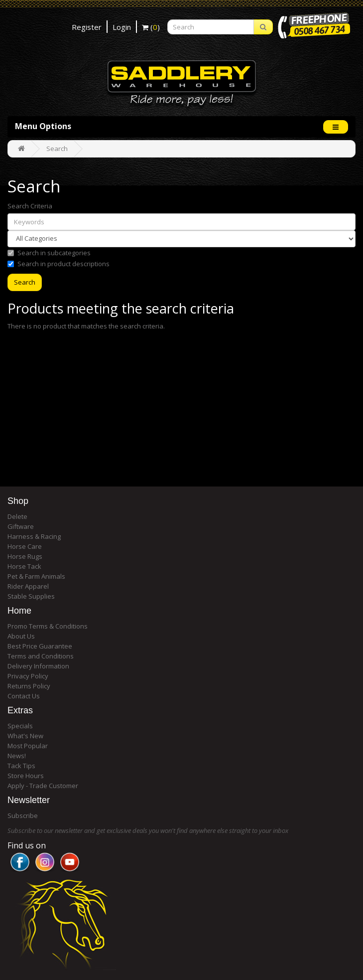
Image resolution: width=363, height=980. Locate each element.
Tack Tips (21, 766)
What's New (25, 736)
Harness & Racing (34, 536)
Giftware (21, 526)
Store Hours (26, 776)
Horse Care (25, 546)
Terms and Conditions (41, 656)
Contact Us (24, 696)
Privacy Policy (28, 676)
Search (57, 149)
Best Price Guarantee (40, 646)
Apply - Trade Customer (43, 786)
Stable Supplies (31, 596)
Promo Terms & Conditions (48, 626)
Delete (17, 516)
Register (87, 27)
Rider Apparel (28, 586)
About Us (21, 636)
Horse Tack (24, 566)
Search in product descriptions (59, 264)
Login (122, 27)
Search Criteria (30, 206)
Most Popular (28, 746)
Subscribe (23, 816)
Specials (20, 726)
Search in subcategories (49, 253)
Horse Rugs (25, 556)
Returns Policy (29, 686)
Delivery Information (38, 666)
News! (17, 756)
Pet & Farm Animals (36, 576)
